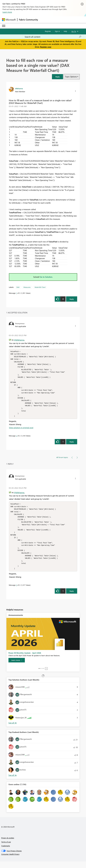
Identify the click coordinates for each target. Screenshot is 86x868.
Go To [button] (74, 31)
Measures (27, 287)
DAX (18, 287)
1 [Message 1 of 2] (16, 293)
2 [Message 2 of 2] (16, 439)
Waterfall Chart (40, 287)
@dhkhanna (19, 340)
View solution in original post (21, 431)
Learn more (7, 12)
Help (65, 31)
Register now (46, 47)
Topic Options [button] (71, 77)
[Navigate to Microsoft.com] (9, 20)
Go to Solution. (46, 277)
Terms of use (6, 848)
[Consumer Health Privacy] (43, 861)
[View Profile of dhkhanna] (19, 88)
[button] (58, 77)
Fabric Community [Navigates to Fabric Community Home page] (28, 20)
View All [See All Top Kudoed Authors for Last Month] (13, 782)
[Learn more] (17, 667)
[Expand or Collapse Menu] (4, 26)
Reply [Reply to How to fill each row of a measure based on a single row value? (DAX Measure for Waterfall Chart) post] (72, 299)
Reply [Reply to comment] (72, 445)
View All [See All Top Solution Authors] (13, 729)
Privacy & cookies (8, 844)
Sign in (57, 31)
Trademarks (6, 852)
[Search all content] (53, 37)
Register (48, 31)
